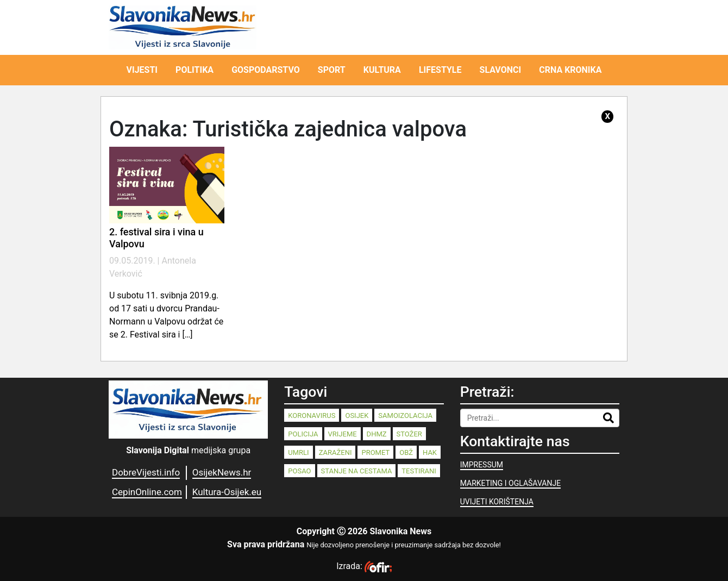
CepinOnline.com (147, 492)
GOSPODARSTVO (266, 70)
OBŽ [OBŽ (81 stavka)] (406, 452)
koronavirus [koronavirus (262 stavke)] (312, 416)
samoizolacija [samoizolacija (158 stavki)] (405, 416)
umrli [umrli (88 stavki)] (298, 452)
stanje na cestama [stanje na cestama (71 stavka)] (357, 471)
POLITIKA (194, 70)
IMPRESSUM (482, 465)
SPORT (332, 70)
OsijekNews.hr (222, 472)
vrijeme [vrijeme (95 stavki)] (343, 434)
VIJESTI (142, 70)
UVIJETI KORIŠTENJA (497, 502)
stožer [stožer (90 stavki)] (409, 434)
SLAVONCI (501, 70)
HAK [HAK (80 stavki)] (430, 452)
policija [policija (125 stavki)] (303, 434)
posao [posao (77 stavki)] (299, 471)
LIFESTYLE (440, 70)
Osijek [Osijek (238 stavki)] (357, 416)
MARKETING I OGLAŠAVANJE (510, 483)
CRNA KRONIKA (570, 70)
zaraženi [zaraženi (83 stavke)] (335, 452)
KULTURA (382, 70)
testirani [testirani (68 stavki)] (419, 471)
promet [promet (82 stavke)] (375, 452)
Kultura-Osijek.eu (227, 492)
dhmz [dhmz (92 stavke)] (377, 434)
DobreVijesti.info (146, 472)
